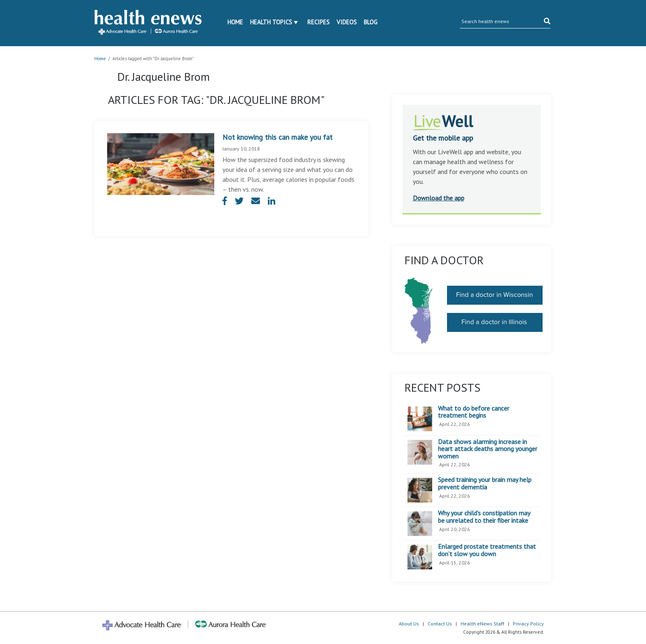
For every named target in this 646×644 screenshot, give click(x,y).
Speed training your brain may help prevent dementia (485, 483)
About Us (409, 624)
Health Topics (271, 22)
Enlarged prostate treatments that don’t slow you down (487, 550)
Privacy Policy (528, 624)
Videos (347, 22)
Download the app (439, 198)
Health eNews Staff (482, 624)
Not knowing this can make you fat (277, 137)
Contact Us (440, 624)
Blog (371, 22)
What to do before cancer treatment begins (474, 412)
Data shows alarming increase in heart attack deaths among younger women (488, 449)
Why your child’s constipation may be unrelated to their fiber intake (484, 517)
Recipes (318, 22)
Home (235, 22)
